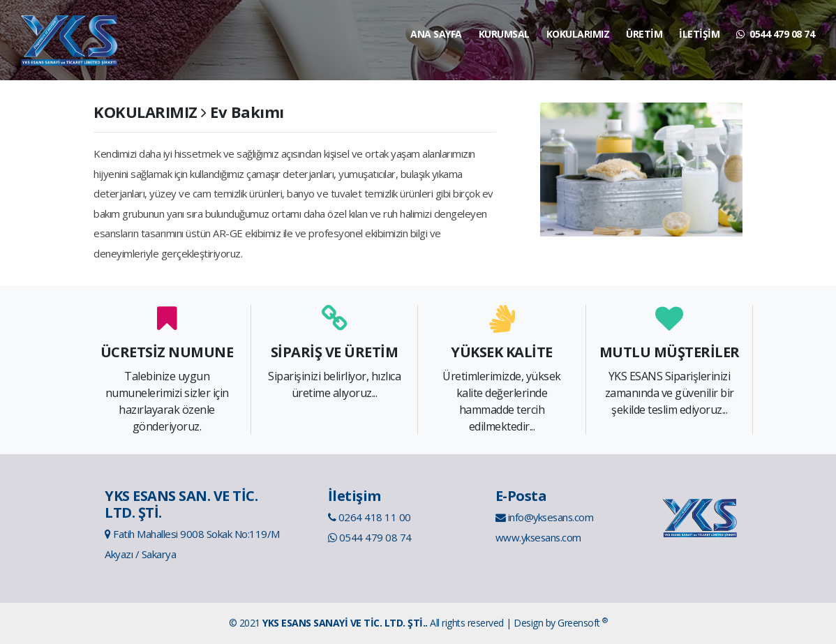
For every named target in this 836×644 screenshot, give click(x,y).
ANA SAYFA (436, 34)
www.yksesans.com (540, 537)
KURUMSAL (504, 34)
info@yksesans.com (546, 517)
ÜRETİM (644, 34)
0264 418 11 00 (370, 517)
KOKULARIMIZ (578, 34)
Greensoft (583, 623)
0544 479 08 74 (775, 34)
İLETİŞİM (699, 34)
